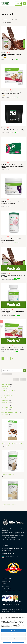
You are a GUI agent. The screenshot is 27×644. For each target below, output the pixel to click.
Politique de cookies (7, 642)
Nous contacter (5, 592)
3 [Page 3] (9, 358)
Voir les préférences (13, 639)
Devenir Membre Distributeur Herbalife (11, 590)
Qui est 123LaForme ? (7, 588)
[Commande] (11, 23)
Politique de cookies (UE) (8, 554)
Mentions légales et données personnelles (12, 548)
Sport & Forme (5, 587)
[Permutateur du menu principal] (24, 4)
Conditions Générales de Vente (9, 552)
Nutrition (4, 583)
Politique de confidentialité (8, 550)
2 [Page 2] (6, 358)
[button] (25, 615)
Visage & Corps (5, 585)
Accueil (3, 11)
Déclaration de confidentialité (18, 642)
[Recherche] (24, 371)
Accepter (13, 631)
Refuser (14, 635)
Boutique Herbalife (6, 581)
